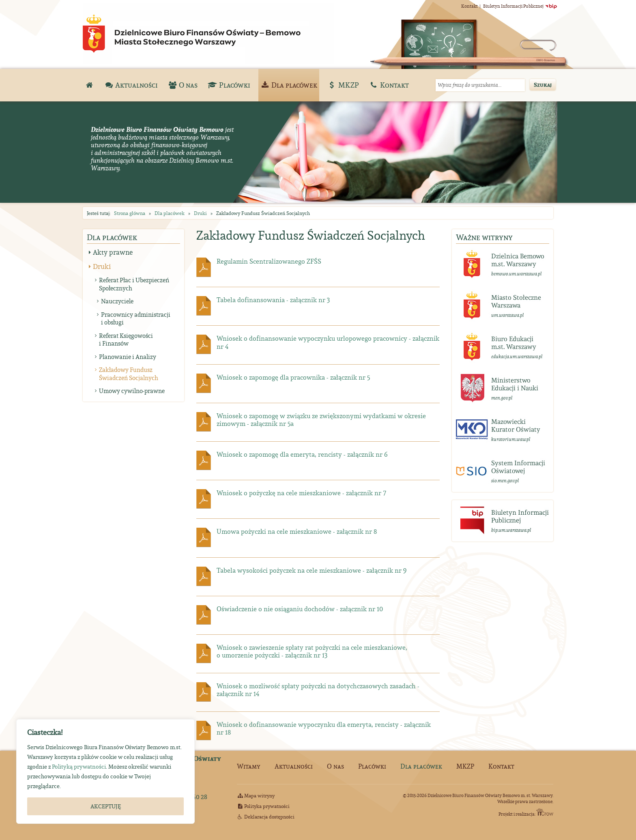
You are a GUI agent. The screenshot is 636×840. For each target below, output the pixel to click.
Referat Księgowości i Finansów (126, 340)
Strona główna (130, 213)
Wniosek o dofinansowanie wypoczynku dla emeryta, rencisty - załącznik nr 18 (324, 728)
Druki (200, 213)
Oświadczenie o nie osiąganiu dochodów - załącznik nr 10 (300, 609)
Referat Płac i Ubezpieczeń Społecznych (134, 284)
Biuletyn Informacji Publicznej (520, 6)
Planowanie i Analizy (128, 357)
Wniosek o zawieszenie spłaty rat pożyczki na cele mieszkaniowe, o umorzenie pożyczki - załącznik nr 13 (312, 651)
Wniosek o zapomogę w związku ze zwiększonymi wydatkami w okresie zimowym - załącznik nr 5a (321, 420)
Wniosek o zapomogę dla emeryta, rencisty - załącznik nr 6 (302, 454)
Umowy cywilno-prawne (132, 391)
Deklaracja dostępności (266, 817)
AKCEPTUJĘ (106, 806)
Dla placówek (170, 213)
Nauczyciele (117, 301)
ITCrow (545, 812)
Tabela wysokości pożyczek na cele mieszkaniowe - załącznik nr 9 (312, 570)
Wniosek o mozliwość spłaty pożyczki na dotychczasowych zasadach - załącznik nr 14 (318, 690)
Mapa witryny (256, 796)
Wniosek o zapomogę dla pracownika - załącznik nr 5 (293, 377)
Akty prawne (113, 252)
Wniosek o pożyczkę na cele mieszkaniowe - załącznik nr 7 (301, 493)
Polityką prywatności (79, 767)
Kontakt (469, 6)
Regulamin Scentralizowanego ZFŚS (269, 261)
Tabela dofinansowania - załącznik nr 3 (273, 300)
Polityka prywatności (263, 806)
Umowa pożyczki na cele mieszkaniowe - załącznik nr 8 (297, 531)
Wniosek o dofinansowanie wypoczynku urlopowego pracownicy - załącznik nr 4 (328, 342)
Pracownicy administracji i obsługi (136, 319)
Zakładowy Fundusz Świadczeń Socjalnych (129, 374)
